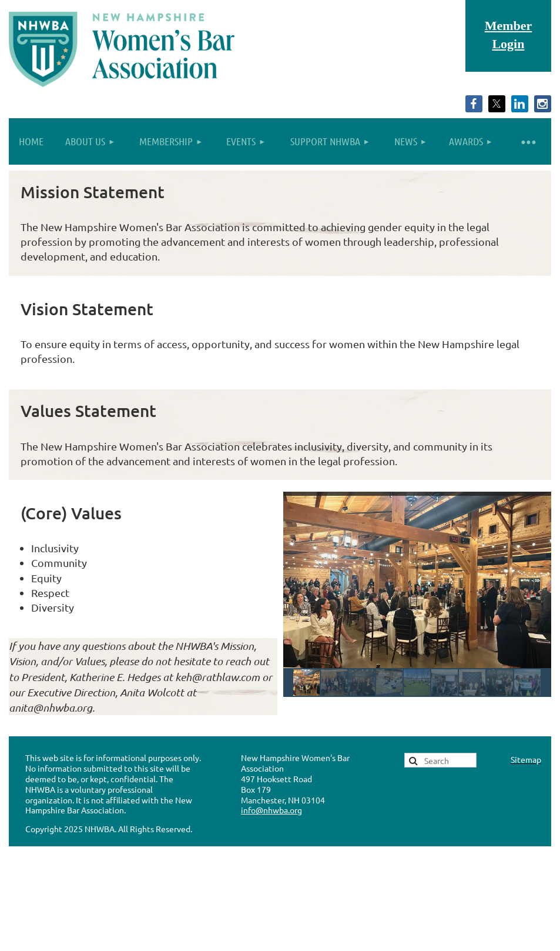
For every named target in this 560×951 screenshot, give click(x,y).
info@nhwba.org (271, 810)
